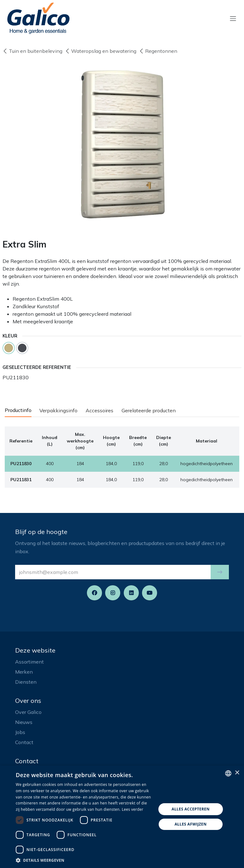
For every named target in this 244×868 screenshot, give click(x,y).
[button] (220, 572)
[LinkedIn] (131, 593)
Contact (24, 742)
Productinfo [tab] (18, 410)
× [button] (237, 773)
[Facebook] (94, 593)
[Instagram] (113, 593)
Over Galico (28, 712)
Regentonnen (158, 51)
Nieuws (24, 722)
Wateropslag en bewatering (101, 51)
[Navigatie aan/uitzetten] (233, 18)
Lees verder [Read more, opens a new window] (133, 809)
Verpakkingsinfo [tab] (58, 410)
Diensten (26, 682)
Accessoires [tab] (99, 410)
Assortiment (29, 662)
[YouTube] (150, 593)
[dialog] (122, 817)
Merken (24, 672)
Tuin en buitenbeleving (32, 51)
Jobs (20, 732)
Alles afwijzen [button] (190, 824)
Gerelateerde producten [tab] (149, 410)
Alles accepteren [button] (191, 809)
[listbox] (228, 773)
